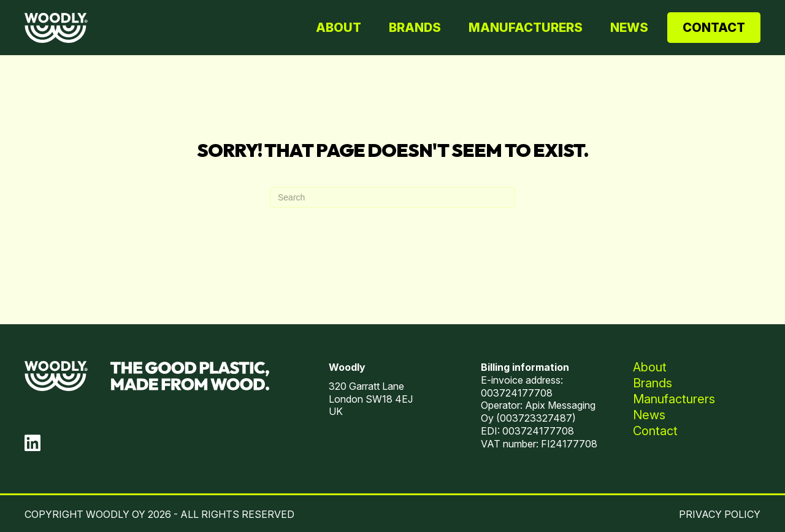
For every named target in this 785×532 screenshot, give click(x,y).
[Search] (392, 197)
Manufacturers (526, 28)
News (629, 28)
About (339, 28)
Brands (415, 28)
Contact (714, 28)
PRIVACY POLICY (720, 514)
